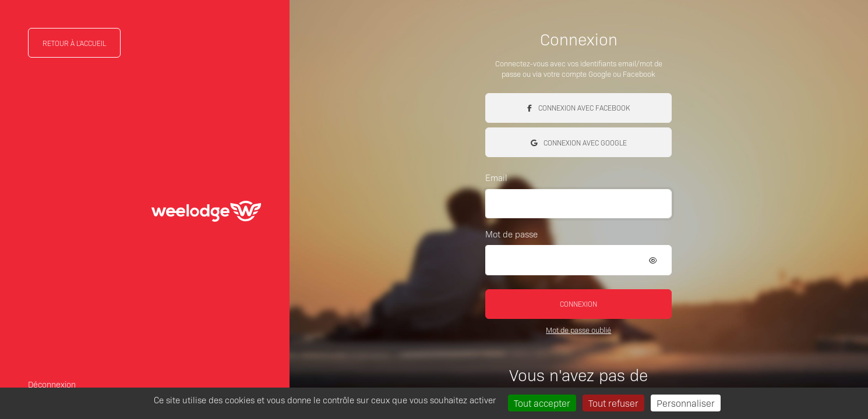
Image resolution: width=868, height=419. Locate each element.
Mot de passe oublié (578, 330)
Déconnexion (52, 384)
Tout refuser (613, 403)
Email (496, 177)
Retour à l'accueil (74, 43)
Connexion (578, 303)
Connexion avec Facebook (578, 107)
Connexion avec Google (579, 142)
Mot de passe (511, 234)
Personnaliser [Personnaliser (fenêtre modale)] (686, 403)
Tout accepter (542, 403)
